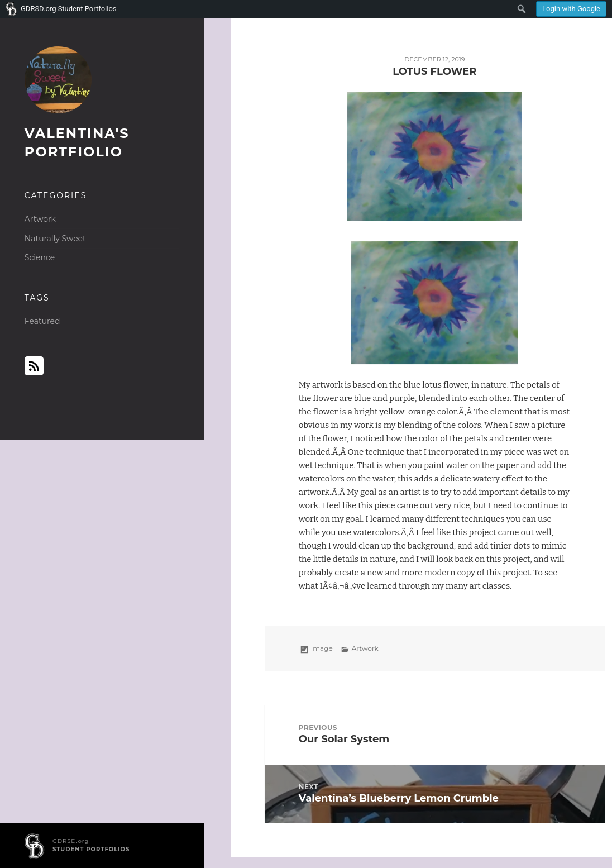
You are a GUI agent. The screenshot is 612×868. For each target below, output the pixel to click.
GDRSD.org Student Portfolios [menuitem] (69, 9)
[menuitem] (571, 9)
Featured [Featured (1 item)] (42, 321)
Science (40, 257)
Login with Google (571, 9)
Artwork (40, 219)
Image (322, 648)
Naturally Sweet (55, 239)
